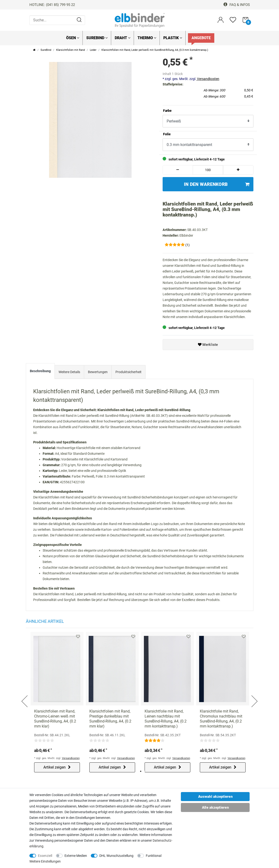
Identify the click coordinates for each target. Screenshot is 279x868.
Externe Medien (76, 856)
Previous (25, 696)
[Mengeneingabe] (208, 170)
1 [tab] (141, 771)
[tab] (40, 372)
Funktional (154, 856)
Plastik (173, 38)
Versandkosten (208, 79)
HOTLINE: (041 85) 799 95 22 (52, 5)
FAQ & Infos (237, 5)
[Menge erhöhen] (238, 170)
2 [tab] (145, 771)
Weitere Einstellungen (45, 861)
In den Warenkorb (217, 184)
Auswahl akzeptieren (215, 797)
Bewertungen (98, 372)
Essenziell (45, 856)
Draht (123, 38)
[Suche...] (57, 20)
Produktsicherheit (128, 372)
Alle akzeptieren (215, 807)
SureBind (97, 38)
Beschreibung (40, 371)
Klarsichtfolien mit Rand (71, 50)
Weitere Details (69, 372)
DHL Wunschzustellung (116, 856)
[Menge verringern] (178, 170)
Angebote (201, 38)
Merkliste (208, 345)
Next (254, 696)
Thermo (147, 38)
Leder (93, 50)
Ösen (73, 38)
